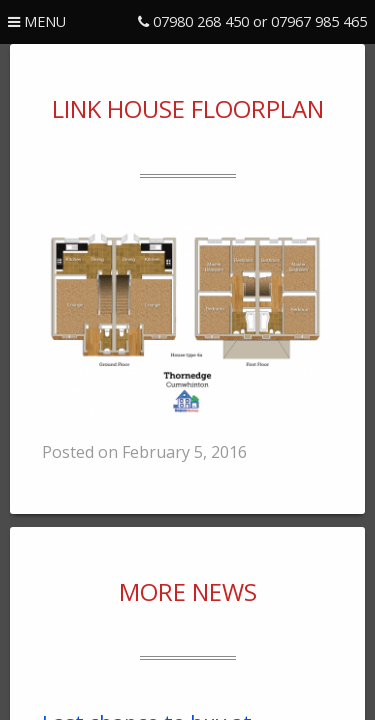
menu (37, 21)
